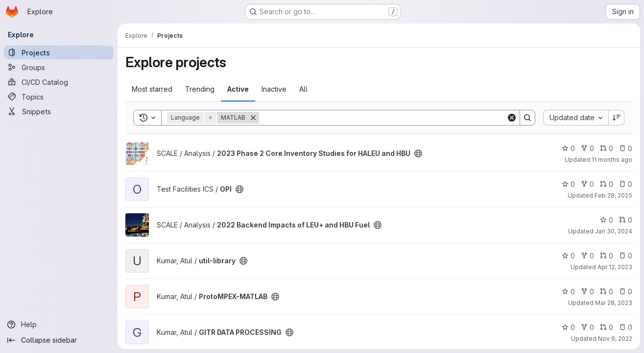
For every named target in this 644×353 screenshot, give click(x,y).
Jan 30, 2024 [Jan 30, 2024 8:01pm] (614, 231)
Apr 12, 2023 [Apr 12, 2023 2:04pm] (615, 267)
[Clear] (512, 118)
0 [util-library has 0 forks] (587, 256)
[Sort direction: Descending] (617, 118)
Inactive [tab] (274, 89)
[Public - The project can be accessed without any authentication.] (418, 153)
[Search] (383, 118)
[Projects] (59, 52)
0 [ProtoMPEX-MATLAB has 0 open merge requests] (607, 291)
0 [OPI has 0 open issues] (626, 184)
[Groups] (59, 67)
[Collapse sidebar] (59, 340)
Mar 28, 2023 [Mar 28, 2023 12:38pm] (614, 303)
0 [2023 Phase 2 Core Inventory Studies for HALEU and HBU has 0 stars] (568, 148)
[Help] (59, 325)
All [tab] (303, 89)
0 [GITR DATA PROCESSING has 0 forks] (587, 327)
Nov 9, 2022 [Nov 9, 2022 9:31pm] (615, 339)
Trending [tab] (200, 89)
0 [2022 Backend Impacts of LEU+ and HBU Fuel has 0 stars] (607, 220)
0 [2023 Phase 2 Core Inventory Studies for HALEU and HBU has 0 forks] (587, 148)
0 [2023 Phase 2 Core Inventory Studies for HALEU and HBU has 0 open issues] (626, 148)
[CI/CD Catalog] (59, 82)
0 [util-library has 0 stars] (568, 256)
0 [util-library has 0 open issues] (626, 256)
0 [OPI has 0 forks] (587, 184)
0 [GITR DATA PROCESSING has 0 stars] (568, 327)
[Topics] (59, 97)
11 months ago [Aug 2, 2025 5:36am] (612, 160)
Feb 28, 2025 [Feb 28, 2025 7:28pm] (613, 195)
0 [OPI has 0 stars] (568, 184)
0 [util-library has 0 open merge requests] (607, 256)
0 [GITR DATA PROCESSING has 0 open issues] (626, 327)
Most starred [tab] (152, 89)
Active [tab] (238, 89)
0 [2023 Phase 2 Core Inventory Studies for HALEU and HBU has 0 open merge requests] (607, 148)
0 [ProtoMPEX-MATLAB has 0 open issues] (626, 291)
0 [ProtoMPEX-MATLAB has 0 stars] (568, 291)
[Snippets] (59, 111)
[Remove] (253, 118)
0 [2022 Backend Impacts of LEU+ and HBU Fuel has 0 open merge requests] (626, 220)
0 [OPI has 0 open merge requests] (607, 184)
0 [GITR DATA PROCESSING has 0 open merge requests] (607, 327)
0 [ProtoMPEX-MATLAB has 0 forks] (587, 291)
